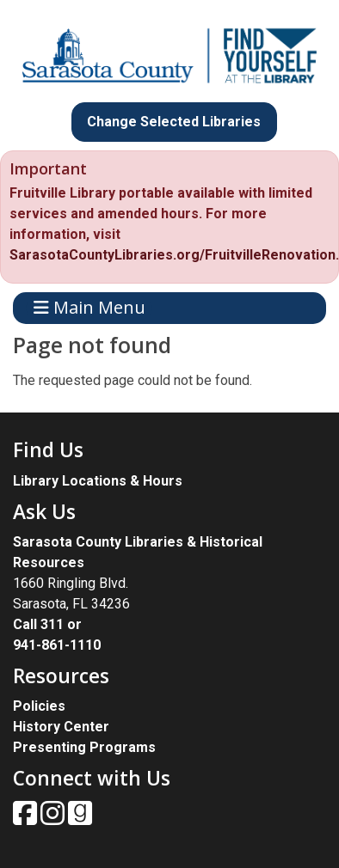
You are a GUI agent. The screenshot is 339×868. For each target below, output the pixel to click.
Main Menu (89, 308)
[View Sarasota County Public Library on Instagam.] (54, 819)
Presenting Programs (84, 747)
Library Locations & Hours (98, 481)
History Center (61, 727)
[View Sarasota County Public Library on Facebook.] (27, 819)
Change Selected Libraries (174, 122)
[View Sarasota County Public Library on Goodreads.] (80, 819)
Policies (39, 706)
